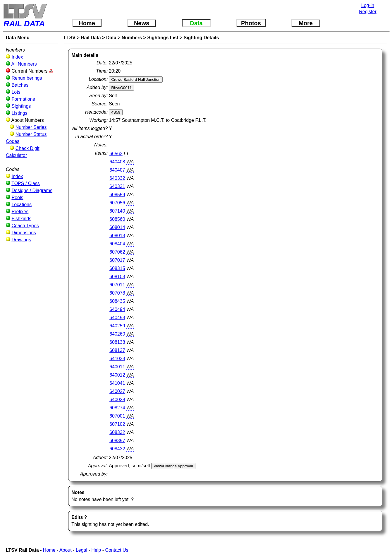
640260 (117, 334)
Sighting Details (201, 38)
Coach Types (25, 226)
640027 (117, 391)
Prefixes (20, 212)
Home (87, 23)
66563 (116, 154)
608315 (117, 268)
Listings (19, 113)
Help (96, 550)
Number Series (31, 127)
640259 (117, 326)
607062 (117, 252)
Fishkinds (21, 219)
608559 (117, 195)
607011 (117, 285)
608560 (117, 219)
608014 (117, 227)
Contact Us (117, 550)
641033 (117, 359)
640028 (117, 400)
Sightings (21, 106)
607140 (117, 211)
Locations (22, 205)
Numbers (132, 38)
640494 (117, 309)
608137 (117, 350)
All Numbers (24, 64)
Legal (81, 550)
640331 (117, 186)
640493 (117, 318)
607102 (117, 424)
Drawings (21, 240)
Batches (20, 85)
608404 (117, 244)
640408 (117, 162)
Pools (17, 198)
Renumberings (27, 78)
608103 (117, 277)
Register (368, 12)
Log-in (368, 5)
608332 (117, 432)
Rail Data (91, 38)
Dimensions (24, 233)
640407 (117, 170)
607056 (117, 203)
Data (196, 23)
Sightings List (163, 38)
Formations (23, 99)
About (66, 550)
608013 (117, 236)
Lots (16, 92)
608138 (117, 342)
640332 (117, 178)
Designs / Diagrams (32, 190)
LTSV (70, 38)
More (306, 23)
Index (17, 57)
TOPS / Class (26, 183)
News (142, 23)
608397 (117, 441)
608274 (117, 408)
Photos (251, 23)
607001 (117, 416)
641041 (117, 383)
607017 (117, 260)
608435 (117, 301)
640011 (117, 367)
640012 (117, 375)
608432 (117, 449)
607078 (117, 293)
